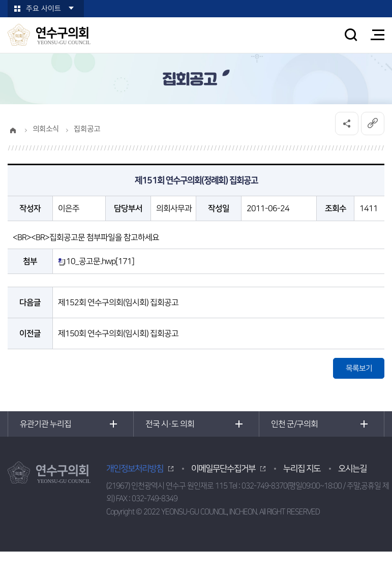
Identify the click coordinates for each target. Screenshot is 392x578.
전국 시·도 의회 (170, 424)
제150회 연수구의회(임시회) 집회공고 (118, 333)
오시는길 (352, 469)
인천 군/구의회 (294, 424)
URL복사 (373, 124)
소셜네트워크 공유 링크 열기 (347, 124)
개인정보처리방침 (135, 469)
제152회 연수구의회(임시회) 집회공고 (118, 302)
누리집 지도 (302, 469)
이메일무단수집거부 (223, 469)
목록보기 (359, 368)
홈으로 (13, 130)
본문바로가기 (0, 0)
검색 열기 (351, 35)
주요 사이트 (43, 9)
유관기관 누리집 (46, 424)
